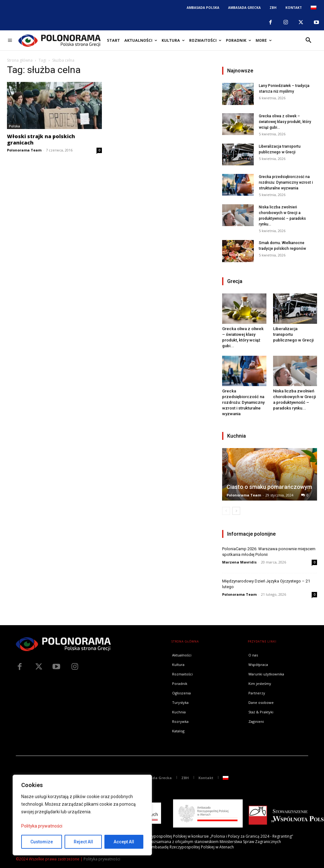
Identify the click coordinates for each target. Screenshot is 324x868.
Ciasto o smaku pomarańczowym (269, 487)
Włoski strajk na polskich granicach (41, 139)
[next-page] (236, 511)
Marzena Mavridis (239, 562)
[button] (308, 40)
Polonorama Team (24, 150)
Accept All (124, 842)
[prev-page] (226, 511)
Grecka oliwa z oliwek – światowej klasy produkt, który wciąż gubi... (285, 122)
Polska (14, 126)
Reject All (83, 842)
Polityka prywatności (42, 826)
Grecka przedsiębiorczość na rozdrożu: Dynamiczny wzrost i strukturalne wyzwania (286, 182)
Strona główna (20, 60)
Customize (42, 842)
